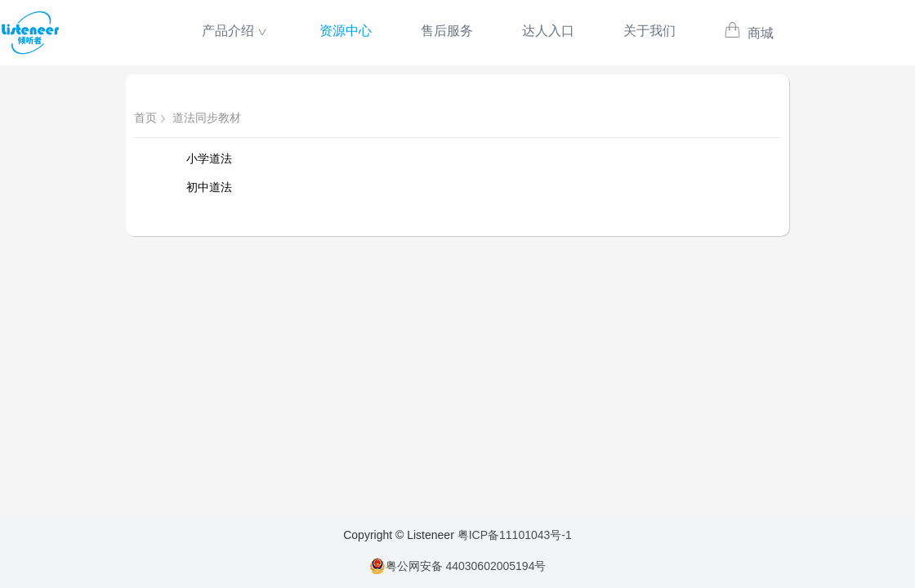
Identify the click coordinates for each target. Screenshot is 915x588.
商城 (749, 33)
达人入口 (548, 31)
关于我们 (649, 31)
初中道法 (209, 187)
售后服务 (447, 31)
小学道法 (209, 158)
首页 (145, 118)
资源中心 (346, 31)
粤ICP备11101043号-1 (515, 535)
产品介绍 (228, 31)
